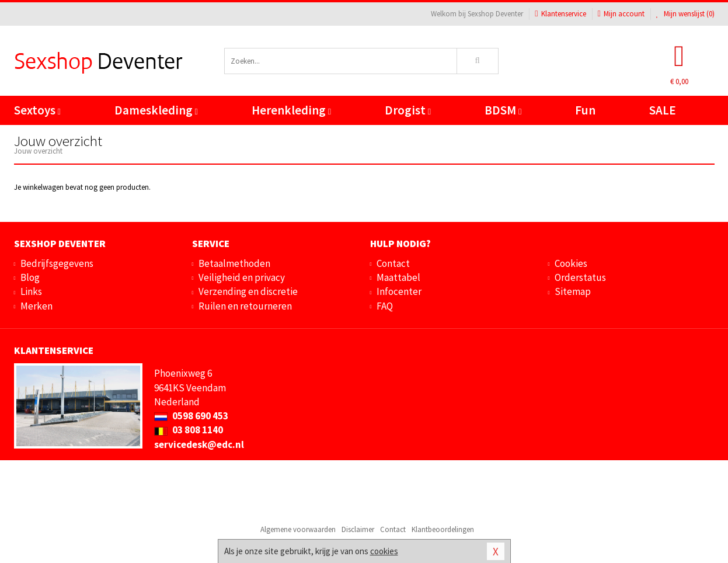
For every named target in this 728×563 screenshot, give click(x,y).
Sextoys (37, 110)
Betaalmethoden (234, 263)
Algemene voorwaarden (298, 529)
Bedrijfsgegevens (57, 263)
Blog (30, 277)
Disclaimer (358, 529)
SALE (663, 110)
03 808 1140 (189, 430)
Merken (36, 306)
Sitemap (573, 291)
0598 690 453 (191, 416)
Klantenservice (560, 14)
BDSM (503, 110)
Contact (393, 263)
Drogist (408, 110)
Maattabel (398, 277)
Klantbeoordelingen (443, 529)
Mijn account (621, 14)
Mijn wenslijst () (685, 14)
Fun (585, 110)
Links (31, 291)
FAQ (385, 306)
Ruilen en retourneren (245, 306)
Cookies (571, 263)
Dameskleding (156, 110)
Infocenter (399, 291)
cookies (384, 551)
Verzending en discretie (248, 291)
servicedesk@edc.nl (199, 444)
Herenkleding (291, 110)
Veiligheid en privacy (242, 277)
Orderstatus (580, 277)
